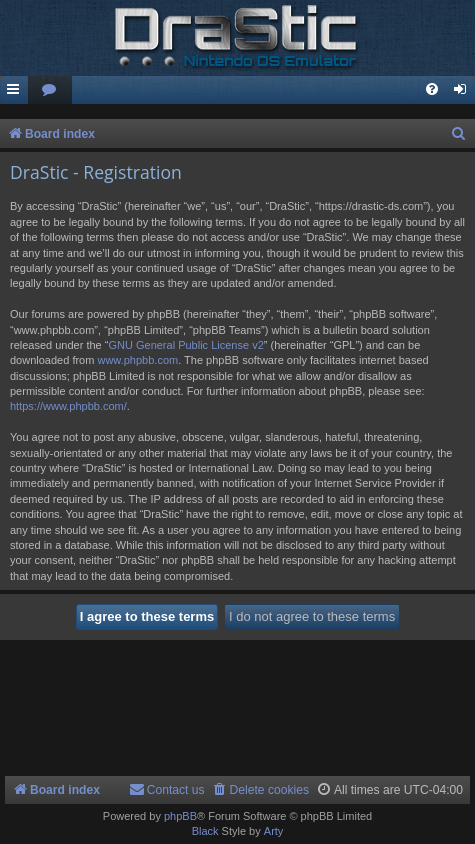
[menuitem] (50, 90)
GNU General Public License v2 (185, 345)
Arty (274, 831)
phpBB (180, 816)
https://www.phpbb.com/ (68, 406)
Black (205, 831)
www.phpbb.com (137, 360)
